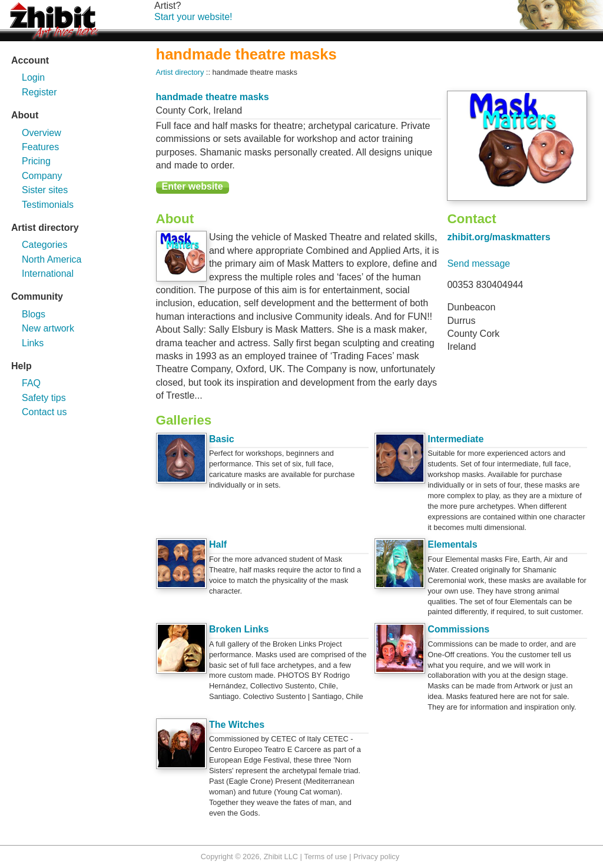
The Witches (237, 725)
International (48, 274)
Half (218, 544)
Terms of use (325, 857)
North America (52, 259)
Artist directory (180, 72)
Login (33, 77)
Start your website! (193, 17)
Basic (222, 439)
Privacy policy (376, 857)
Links (33, 343)
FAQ (31, 383)
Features (40, 147)
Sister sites (45, 190)
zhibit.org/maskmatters (498, 237)
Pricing (36, 161)
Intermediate (455, 439)
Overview (42, 133)
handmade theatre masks (213, 97)
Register (39, 92)
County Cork (182, 110)
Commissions (458, 629)
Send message (478, 264)
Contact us (44, 412)
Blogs (34, 314)
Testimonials (48, 205)
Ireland (228, 110)
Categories (44, 245)
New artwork (48, 328)
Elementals (452, 544)
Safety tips (44, 398)
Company (42, 176)
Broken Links (239, 629)
